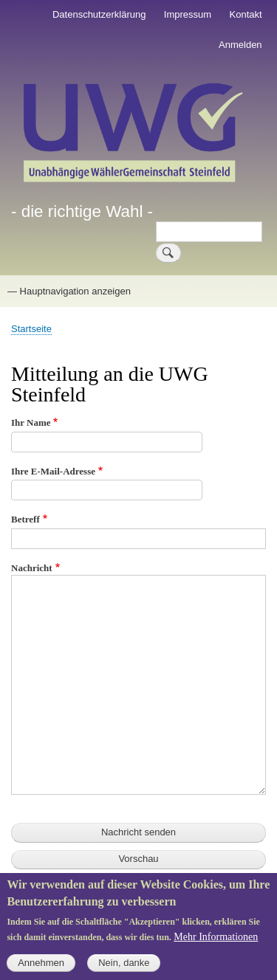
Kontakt (246, 14)
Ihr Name (31, 422)
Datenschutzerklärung (99, 14)
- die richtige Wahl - (82, 211)
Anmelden (240, 45)
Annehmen (41, 972)
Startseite (31, 329)
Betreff (25, 519)
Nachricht (32, 568)
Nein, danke (124, 972)
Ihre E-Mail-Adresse (53, 471)
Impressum (188, 14)
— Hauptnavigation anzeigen (69, 291)
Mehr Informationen (216, 945)
